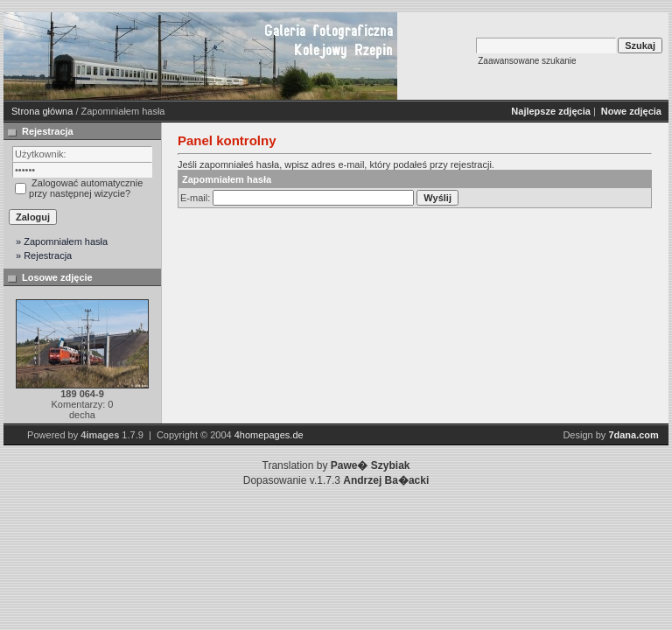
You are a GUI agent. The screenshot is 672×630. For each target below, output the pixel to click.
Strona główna (42, 111)
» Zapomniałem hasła (62, 241)
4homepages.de (269, 435)
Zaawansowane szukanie (527, 61)
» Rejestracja (44, 255)
